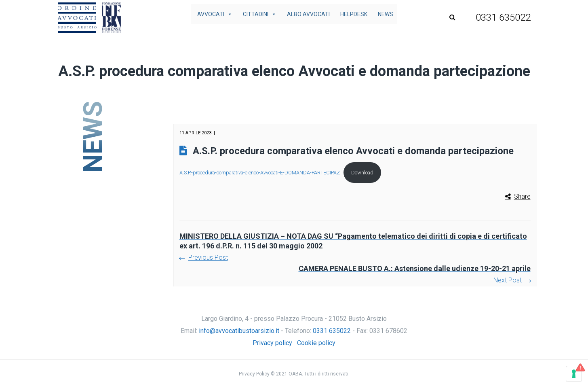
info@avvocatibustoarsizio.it (239, 331)
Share (522, 196)
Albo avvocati (308, 14)
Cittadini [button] (260, 14)
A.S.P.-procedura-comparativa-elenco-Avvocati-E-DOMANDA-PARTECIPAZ (260, 173)
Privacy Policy (254, 374)
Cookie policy (316, 343)
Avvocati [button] (215, 14)
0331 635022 (332, 331)
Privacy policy (272, 343)
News (386, 14)
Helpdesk (354, 14)
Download (362, 173)
